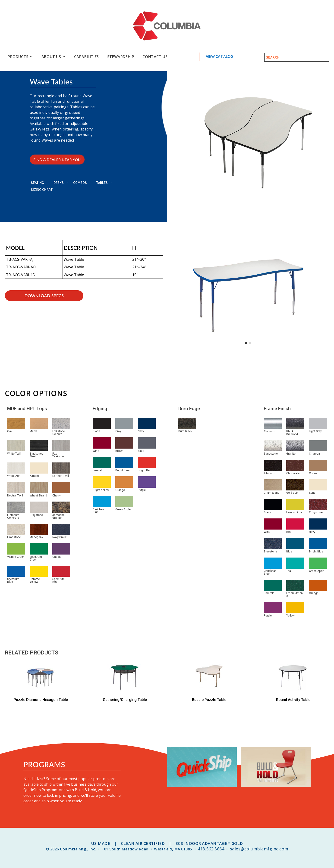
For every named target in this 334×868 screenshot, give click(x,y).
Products (18, 57)
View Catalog (220, 56)
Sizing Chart (42, 190)
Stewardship (121, 57)
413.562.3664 (211, 849)
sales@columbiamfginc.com (259, 849)
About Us (51, 57)
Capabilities (87, 57)
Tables (102, 183)
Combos (80, 183)
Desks (59, 183)
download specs (44, 296)
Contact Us (155, 57)
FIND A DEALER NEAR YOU (57, 160)
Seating (37, 183)
